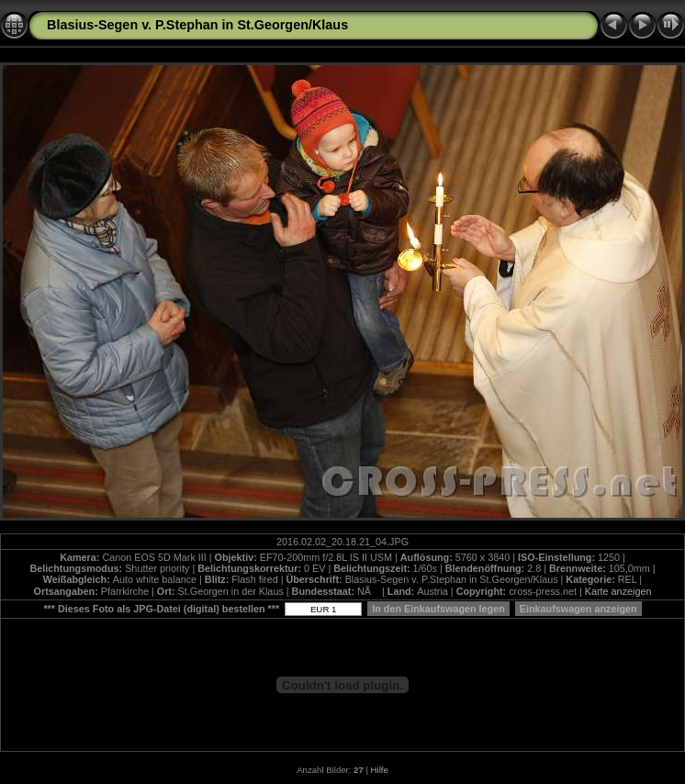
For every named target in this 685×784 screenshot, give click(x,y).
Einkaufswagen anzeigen (578, 609)
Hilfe (380, 770)
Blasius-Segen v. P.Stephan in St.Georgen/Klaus (197, 25)
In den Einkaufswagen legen (438, 609)
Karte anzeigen (618, 591)
